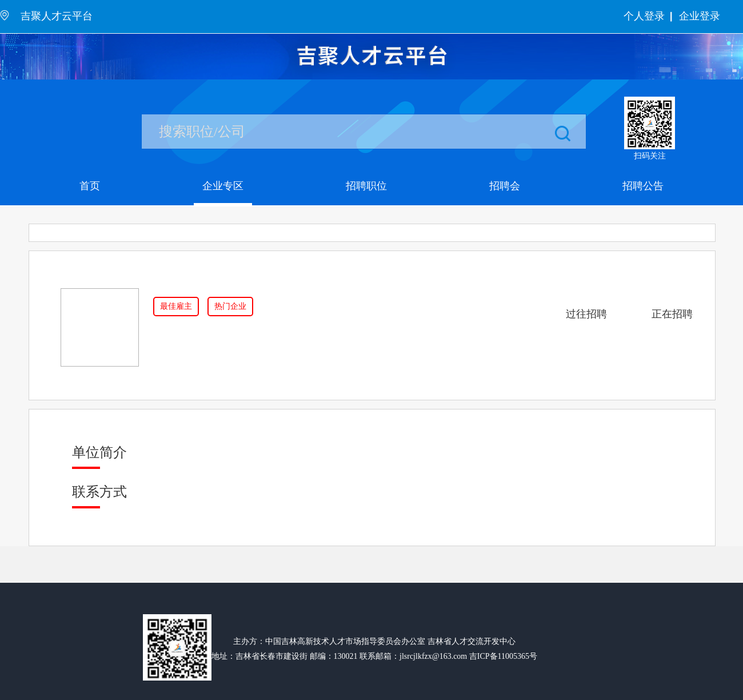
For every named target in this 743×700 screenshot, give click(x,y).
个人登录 (644, 16)
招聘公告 (643, 186)
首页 (90, 186)
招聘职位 (366, 186)
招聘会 (505, 186)
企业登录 (700, 16)
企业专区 (223, 186)
